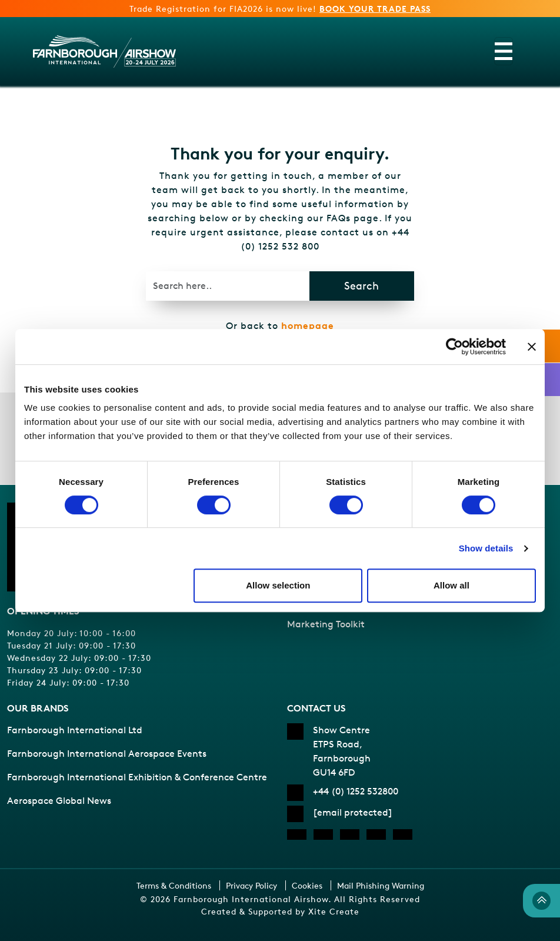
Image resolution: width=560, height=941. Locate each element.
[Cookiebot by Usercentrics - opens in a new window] (454, 347)
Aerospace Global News (59, 801)
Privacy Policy (251, 885)
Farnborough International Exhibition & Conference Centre (137, 777)
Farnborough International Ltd (75, 730)
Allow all (451, 585)
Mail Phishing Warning (381, 885)
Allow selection (278, 585)
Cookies (307, 885)
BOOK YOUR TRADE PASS (375, 9)
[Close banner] (532, 347)
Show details (486, 548)
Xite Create (334, 911)
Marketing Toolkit (326, 624)
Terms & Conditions (174, 885)
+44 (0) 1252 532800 (356, 791)
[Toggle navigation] (504, 51)
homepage (308, 325)
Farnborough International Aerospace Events (107, 754)
